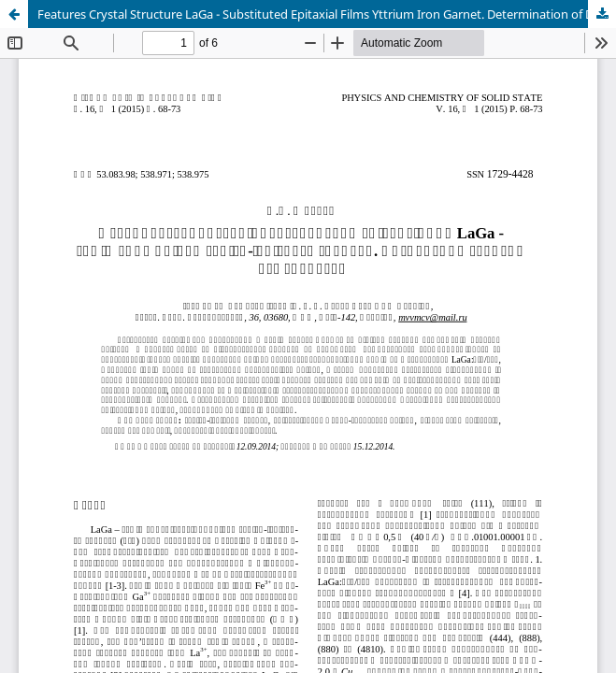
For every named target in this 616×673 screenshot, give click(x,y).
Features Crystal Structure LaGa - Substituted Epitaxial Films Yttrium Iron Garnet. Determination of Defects (327, 14)
